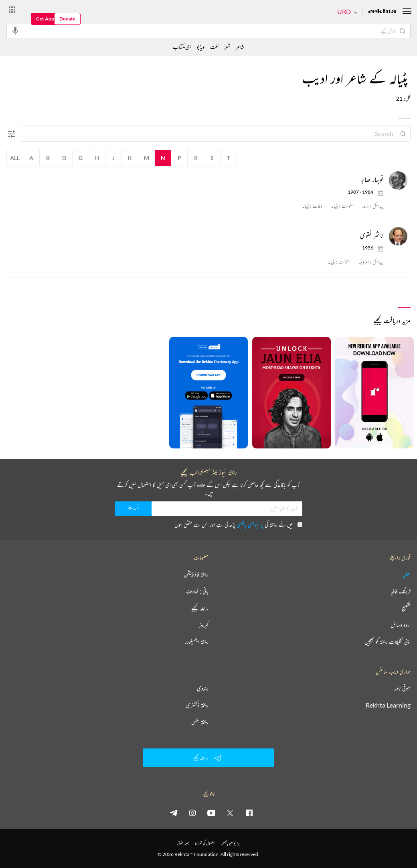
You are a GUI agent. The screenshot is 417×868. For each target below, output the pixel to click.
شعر (227, 47)
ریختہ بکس (200, 722)
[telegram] (174, 813)
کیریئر (204, 625)
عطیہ (407, 574)
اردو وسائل (401, 625)
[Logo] (382, 12)
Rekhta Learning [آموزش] (388, 705)
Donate (67, 19)
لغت (214, 47)
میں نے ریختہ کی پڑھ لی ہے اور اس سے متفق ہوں (238, 524)
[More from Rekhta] (12, 9)
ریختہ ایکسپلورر (197, 642)
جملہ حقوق (183, 843)
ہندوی (203, 688)
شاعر (240, 47)
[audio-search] (15, 30)
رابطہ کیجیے (200, 608)
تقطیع (406, 608)
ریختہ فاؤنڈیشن (196, 574)
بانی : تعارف (197, 591)
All (15, 158)
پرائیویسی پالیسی (250, 524)
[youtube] (211, 813)
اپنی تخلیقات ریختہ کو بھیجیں (388, 642)
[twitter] (230, 813)
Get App (45, 19)
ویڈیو (200, 47)
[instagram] (192, 813)
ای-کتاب (182, 47)
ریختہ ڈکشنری (197, 705)
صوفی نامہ (402, 688)
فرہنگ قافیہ (401, 591)
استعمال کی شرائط (205, 843)
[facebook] (249, 813)
